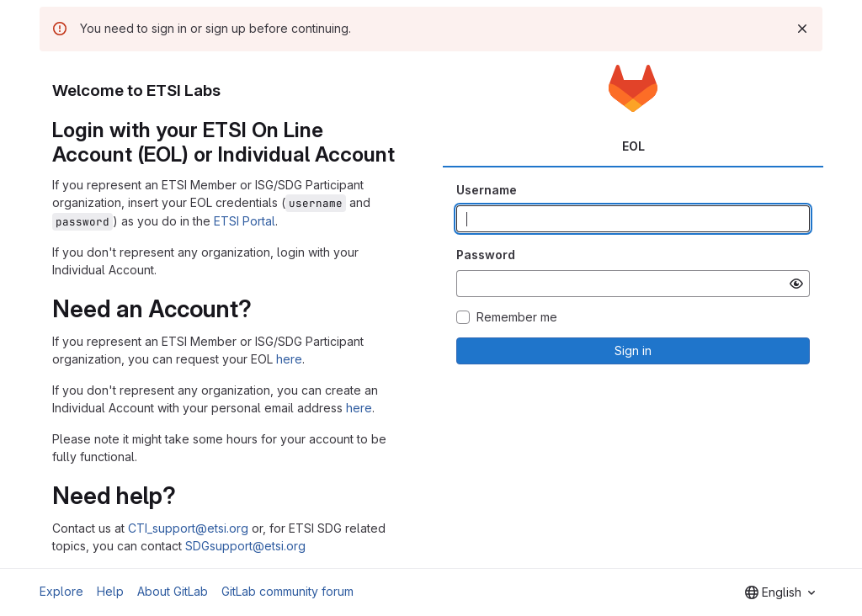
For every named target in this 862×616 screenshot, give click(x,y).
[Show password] (796, 284)
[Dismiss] (802, 29)
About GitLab (173, 591)
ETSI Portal (245, 221)
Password (486, 255)
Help (110, 591)
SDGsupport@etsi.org (245, 546)
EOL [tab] (633, 146)
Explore (61, 591)
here (289, 359)
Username (487, 190)
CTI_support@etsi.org (188, 528)
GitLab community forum (287, 591)
